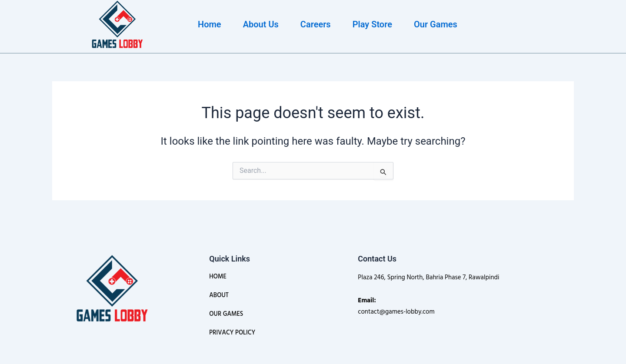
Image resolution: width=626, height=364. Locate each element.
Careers (316, 24)
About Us (261, 24)
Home (210, 24)
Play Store (372, 24)
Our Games (436, 24)
